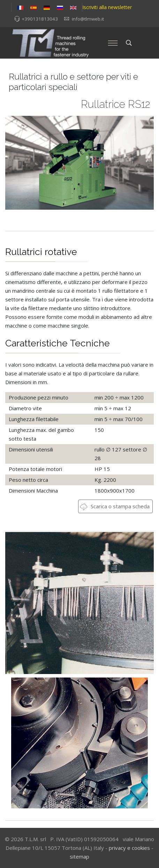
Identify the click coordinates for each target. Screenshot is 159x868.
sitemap (79, 856)
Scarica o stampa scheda (115, 506)
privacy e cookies (129, 848)
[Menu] (113, 43)
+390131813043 (40, 19)
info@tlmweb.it (88, 19)
